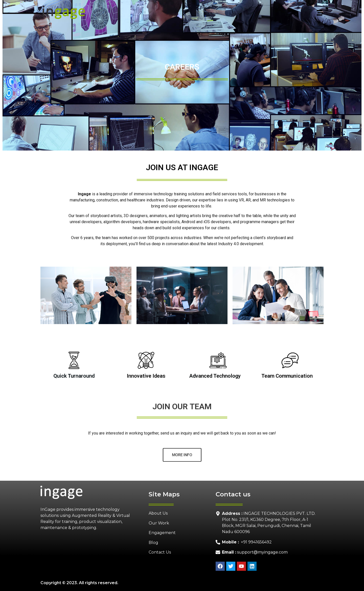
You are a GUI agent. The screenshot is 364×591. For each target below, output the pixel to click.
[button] (208, 13)
